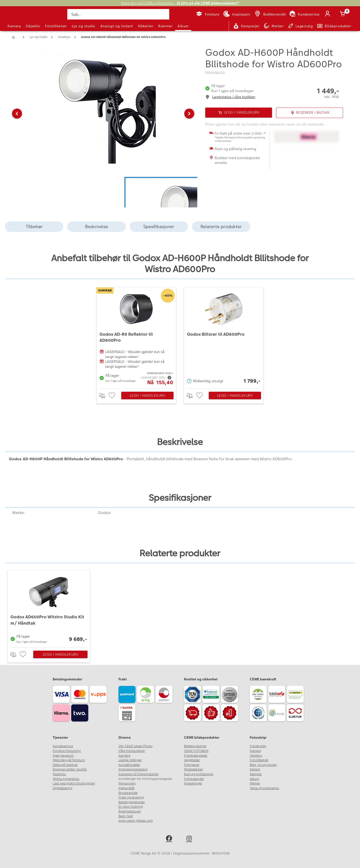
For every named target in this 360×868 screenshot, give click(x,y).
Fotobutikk (258, 746)
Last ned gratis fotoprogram (74, 783)
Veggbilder (192, 760)
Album (183, 26)
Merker (255, 783)
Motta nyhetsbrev (66, 779)
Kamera (14, 26)
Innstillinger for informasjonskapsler (145, 779)
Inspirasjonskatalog (133, 769)
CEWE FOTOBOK (196, 751)
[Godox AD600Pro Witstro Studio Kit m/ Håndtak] (49, 607)
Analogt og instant (117, 26)
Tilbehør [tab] (34, 227)
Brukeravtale (128, 793)
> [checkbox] (104, 396)
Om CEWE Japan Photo (135, 746)
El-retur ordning (131, 807)
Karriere (124, 756)
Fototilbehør (56, 26)
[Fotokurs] (207, 14)
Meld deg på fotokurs (69, 760)
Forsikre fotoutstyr (67, 751)
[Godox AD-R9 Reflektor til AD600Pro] (136, 337)
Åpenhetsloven (130, 811)
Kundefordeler (129, 765)
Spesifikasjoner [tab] (159, 227)
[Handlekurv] (343, 14)
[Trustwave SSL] (212, 695)
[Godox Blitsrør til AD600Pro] (224, 337)
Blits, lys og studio (263, 765)
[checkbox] (112, 396)
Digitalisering (62, 788)
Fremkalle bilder (196, 756)
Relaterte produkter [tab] (221, 227)
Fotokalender (194, 779)
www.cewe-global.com (136, 821)
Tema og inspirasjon (264, 788)
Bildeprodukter (195, 746)
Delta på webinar (65, 765)
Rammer (165, 26)
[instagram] (190, 839)
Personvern (127, 783)
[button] (17, 114)
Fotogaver (192, 765)
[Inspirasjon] (237, 14)
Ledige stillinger (130, 760)
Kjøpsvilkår (127, 788)
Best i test (126, 816)
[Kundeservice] (304, 14)
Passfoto (59, 774)
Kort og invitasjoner (199, 774)
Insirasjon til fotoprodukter (139, 774)
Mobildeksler (193, 769)
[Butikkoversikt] (270, 14)
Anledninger (193, 783)
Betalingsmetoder (132, 802)
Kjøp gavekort (63, 756)
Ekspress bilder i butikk (70, 769)
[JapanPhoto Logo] (21, 19)
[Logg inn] (328, 14)
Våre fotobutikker (132, 751)
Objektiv (33, 26)
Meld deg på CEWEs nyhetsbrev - (180, 3)
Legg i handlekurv (147, 395)
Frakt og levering (131, 797)
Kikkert (255, 769)
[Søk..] (118, 14)
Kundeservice (63, 746)
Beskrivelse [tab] (96, 227)
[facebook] (170, 839)
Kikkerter (146, 26)
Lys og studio (83, 26)
